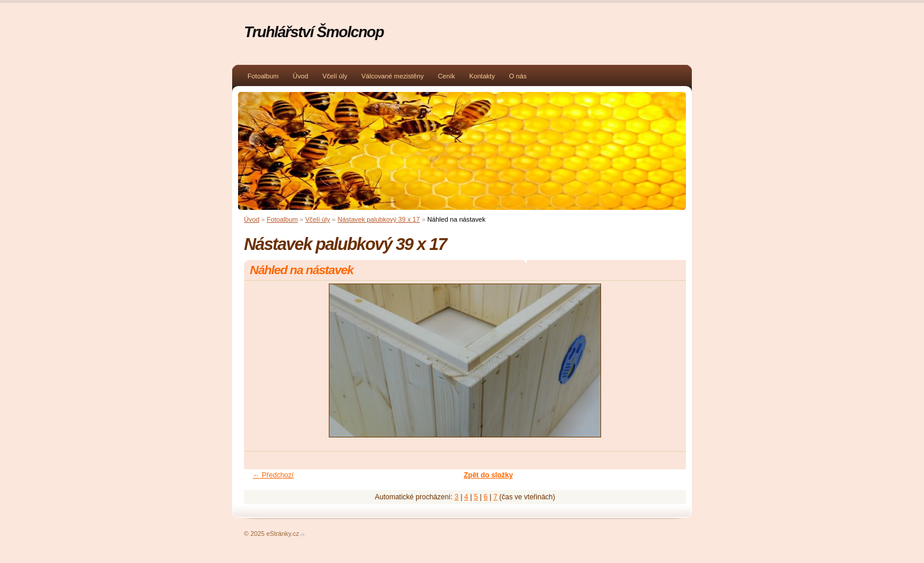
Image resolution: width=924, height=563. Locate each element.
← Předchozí (273, 475)
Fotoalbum (263, 76)
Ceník (446, 76)
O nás (518, 76)
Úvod (301, 76)
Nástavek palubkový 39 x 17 (379, 219)
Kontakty (482, 76)
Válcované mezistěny (392, 76)
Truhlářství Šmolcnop (314, 32)
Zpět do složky (488, 475)
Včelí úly (335, 76)
